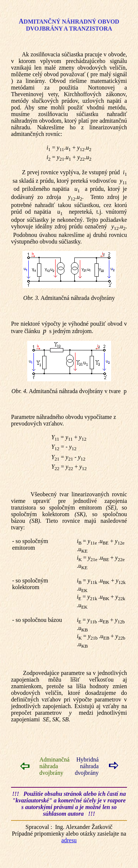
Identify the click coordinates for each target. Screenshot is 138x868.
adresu (69, 840)
